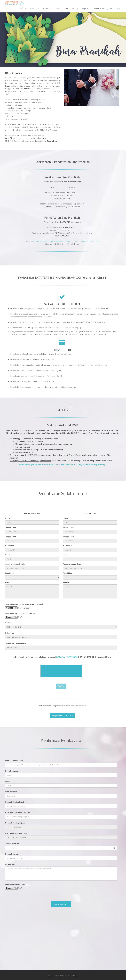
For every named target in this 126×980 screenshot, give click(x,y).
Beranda (23, 8)
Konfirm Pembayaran (103, 8)
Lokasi (118, 8)
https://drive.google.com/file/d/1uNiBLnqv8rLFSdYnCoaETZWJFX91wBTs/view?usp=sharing (62, 241)
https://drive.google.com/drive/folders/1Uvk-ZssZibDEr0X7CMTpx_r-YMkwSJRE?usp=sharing (62, 464)
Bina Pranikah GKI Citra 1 (66, 976)
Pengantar (35, 8)
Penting (75, 8)
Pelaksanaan (48, 8)
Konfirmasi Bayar (61, 904)
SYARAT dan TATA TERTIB (67, 657)
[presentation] (61, 671)
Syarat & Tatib (63, 8)
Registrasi (86, 8)
